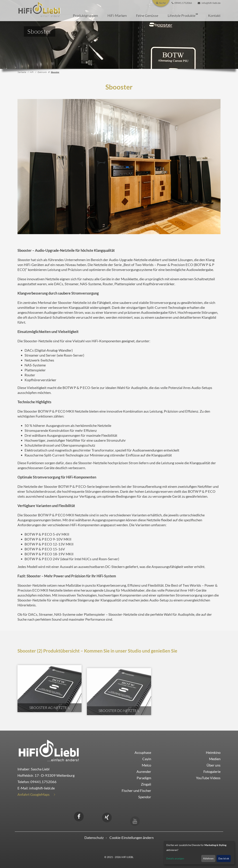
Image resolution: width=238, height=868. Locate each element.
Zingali (146, 784)
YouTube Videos (208, 778)
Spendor (145, 797)
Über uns (214, 765)
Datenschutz (94, 838)
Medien (215, 759)
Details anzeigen (175, 858)
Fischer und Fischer (136, 790)
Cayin (147, 759)
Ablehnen (208, 858)
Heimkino (213, 752)
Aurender (144, 771)
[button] (85, 16)
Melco (146, 765)
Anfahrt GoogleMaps (34, 794)
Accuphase (143, 752)
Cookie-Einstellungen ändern (132, 838)
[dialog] (199, 853)
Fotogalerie (212, 771)
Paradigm (144, 778)
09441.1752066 (43, 782)
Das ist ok (224, 858)
